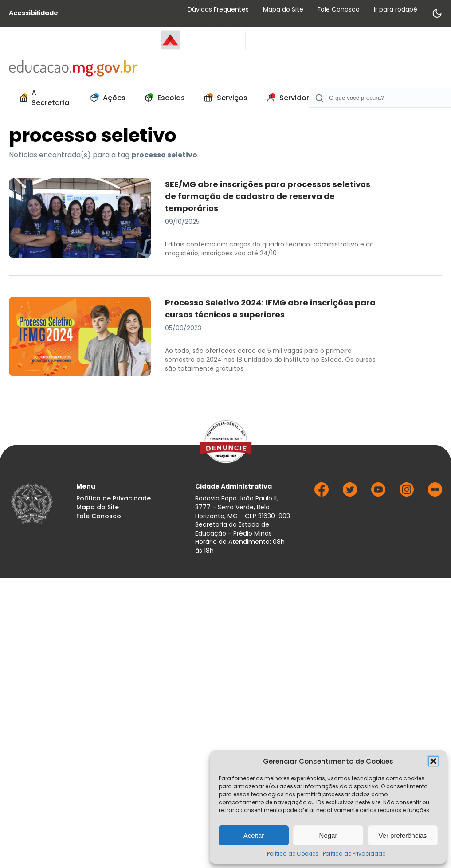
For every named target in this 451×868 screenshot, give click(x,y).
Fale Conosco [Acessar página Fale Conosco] (339, 9)
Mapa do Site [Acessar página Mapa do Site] (283, 9)
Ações (105, 98)
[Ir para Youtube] (378, 494)
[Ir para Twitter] (350, 494)
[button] (433, 761)
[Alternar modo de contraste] (437, 13)
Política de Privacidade (354, 854)
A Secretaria (42, 98)
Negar (328, 835)
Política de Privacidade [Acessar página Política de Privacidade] (114, 499)
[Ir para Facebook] (322, 494)
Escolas (162, 98)
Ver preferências (402, 835)
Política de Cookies (293, 854)
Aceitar (254, 835)
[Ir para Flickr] (435, 494)
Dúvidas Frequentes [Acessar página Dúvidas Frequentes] (218, 9)
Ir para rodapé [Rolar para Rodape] (396, 9)
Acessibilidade (33, 13)
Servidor (285, 98)
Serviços (223, 98)
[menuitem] (43, 98)
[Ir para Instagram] (407, 494)
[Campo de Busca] (380, 98)
